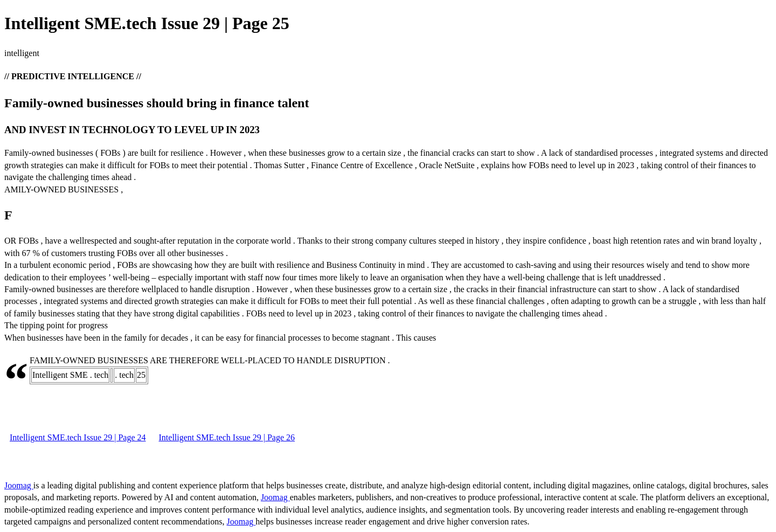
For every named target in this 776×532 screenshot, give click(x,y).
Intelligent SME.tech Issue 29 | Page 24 (78, 437)
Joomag (19, 485)
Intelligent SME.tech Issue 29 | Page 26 (227, 437)
